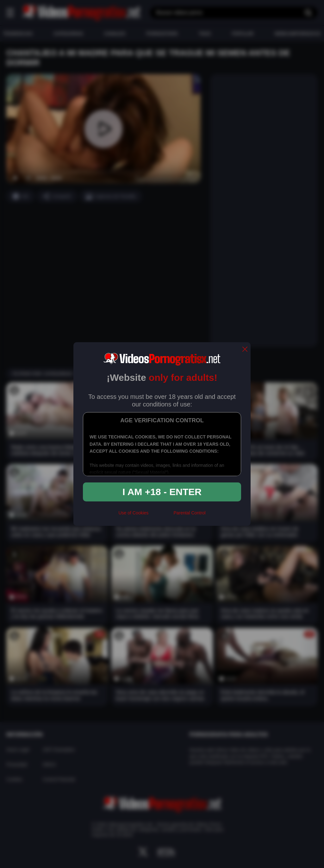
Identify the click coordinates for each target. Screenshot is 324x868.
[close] (245, 350)
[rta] (161, 516)
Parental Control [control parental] (189, 513)
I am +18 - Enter (162, 492)
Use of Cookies (133, 513)
